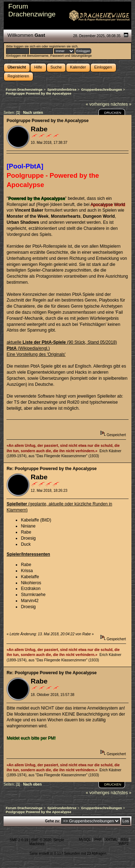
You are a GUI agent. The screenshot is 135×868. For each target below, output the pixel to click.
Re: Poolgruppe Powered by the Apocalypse (52, 469)
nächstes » (121, 104)
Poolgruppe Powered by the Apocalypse (47, 121)
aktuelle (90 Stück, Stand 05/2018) (62, 342)
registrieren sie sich (63, 46)
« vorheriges (98, 104)
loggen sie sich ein (27, 46)
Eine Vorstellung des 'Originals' (36, 354)
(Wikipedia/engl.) (28, 348)
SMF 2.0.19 (19, 840)
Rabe (39, 129)
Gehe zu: (53, 821)
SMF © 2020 (41, 840)
